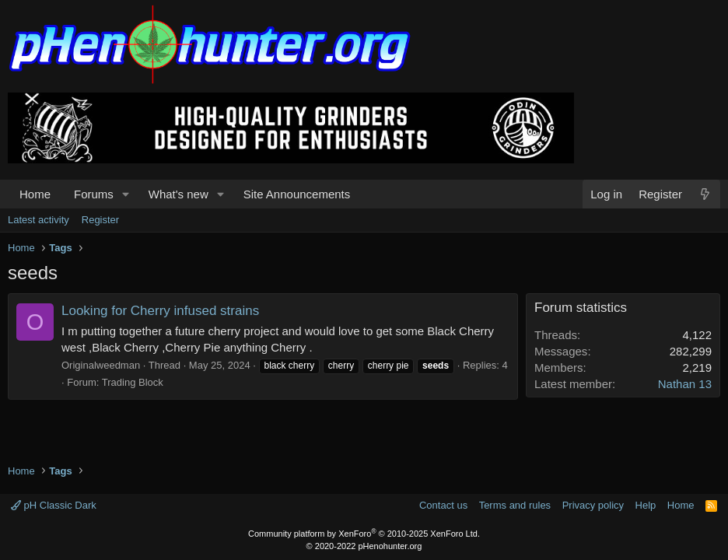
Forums (94, 194)
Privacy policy (593, 505)
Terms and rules (515, 505)
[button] (126, 194)
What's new (178, 194)
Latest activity (38, 220)
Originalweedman (101, 365)
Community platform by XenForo (364, 534)
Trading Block (133, 382)
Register (100, 220)
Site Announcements (297, 194)
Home (35, 194)
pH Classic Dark (54, 505)
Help (646, 505)
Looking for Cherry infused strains (160, 311)
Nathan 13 (685, 384)
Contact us (443, 505)
